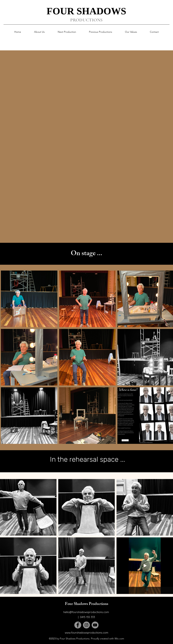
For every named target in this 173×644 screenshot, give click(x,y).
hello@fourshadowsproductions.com (86, 612)
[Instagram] (86, 625)
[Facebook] (78, 625)
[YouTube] (95, 625)
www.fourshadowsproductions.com (86, 633)
